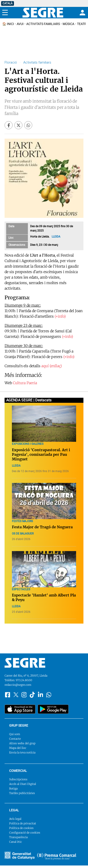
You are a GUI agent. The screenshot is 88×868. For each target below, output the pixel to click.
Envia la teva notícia (22, 752)
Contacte (15, 739)
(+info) (60, 316)
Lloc (11, 238)
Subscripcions (18, 779)
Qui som (15, 734)
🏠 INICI (8, 24)
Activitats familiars (43, 24)
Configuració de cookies (25, 833)
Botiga (13, 788)
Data (11, 226)
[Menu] (5, 13)
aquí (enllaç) (52, 366)
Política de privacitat (23, 823)
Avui (20, 24)
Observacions (17, 245)
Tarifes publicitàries (22, 793)
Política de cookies (21, 828)
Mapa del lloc (18, 748)
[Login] (82, 13)
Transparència (18, 837)
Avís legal (15, 819)
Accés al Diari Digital (23, 784)
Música (68, 24)
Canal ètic (16, 842)
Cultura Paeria (25, 383)
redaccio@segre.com (18, 685)
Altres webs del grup (22, 743)
